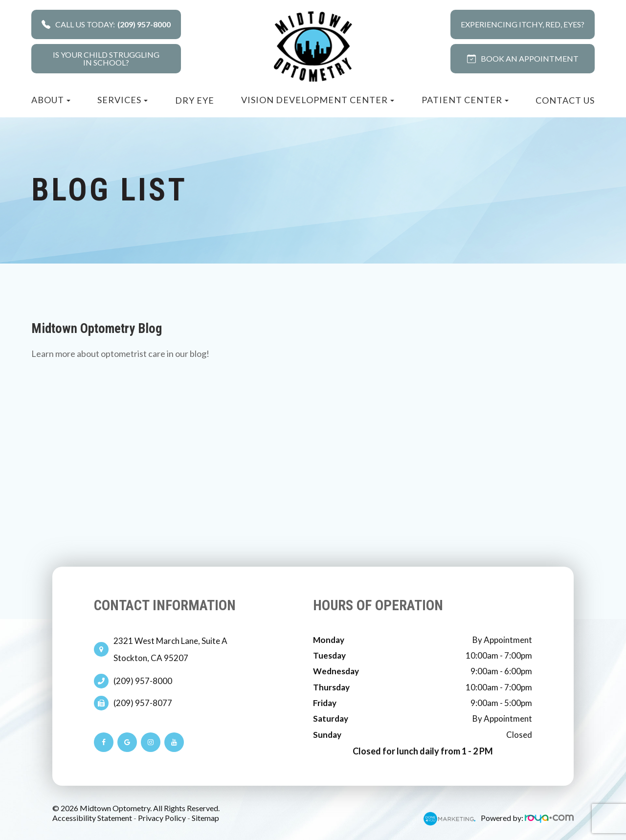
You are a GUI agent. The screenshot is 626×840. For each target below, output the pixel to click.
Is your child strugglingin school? (106, 58)
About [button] (51, 100)
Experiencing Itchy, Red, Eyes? (523, 24)
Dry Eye (195, 100)
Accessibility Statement (92, 818)
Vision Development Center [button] (318, 100)
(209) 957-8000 (143, 681)
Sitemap (205, 818)
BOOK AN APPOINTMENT (523, 58)
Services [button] (123, 100)
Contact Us (565, 100)
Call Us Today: (106, 24)
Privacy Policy (162, 818)
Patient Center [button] (465, 100)
